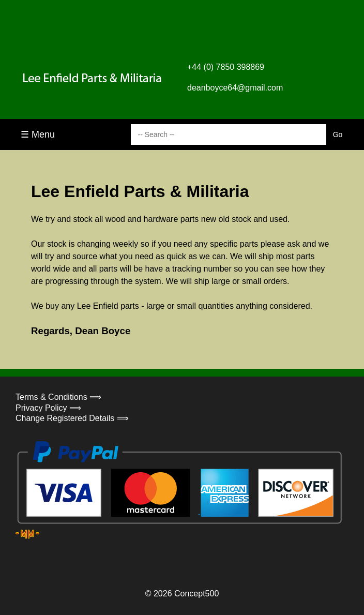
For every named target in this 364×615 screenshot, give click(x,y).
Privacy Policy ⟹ (48, 408)
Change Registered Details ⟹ (72, 418)
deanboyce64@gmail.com (235, 88)
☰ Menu (38, 134)
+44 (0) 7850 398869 (226, 67)
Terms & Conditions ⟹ (58, 397)
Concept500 (196, 594)
